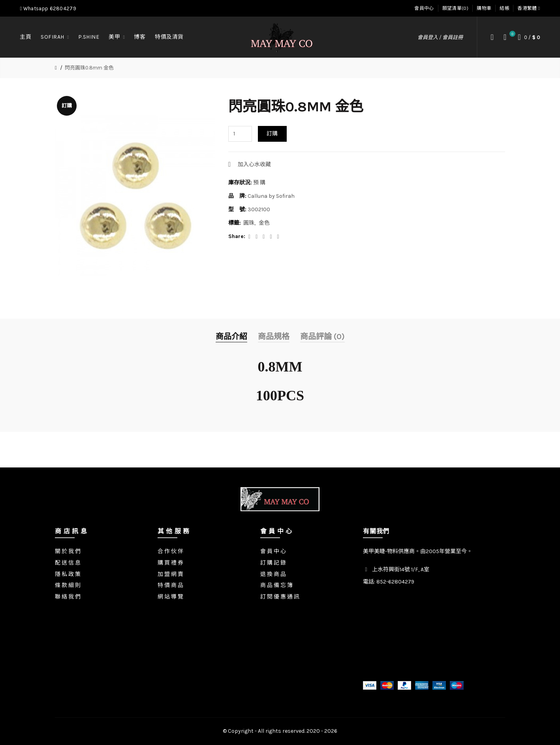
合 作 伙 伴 (170, 551)
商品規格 (274, 337)
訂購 (272, 134)
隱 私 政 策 (68, 574)
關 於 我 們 (68, 551)
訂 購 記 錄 (273, 563)
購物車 (484, 8)
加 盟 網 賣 (170, 574)
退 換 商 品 (273, 574)
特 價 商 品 (170, 585)
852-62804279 (395, 582)
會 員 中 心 (273, 551)
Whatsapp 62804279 (48, 8)
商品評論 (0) (322, 337)
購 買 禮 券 (170, 563)
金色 (264, 223)
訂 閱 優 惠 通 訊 (280, 597)
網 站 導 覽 (170, 597)
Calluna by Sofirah (271, 196)
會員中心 (424, 8)
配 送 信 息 (68, 563)
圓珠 (249, 223)
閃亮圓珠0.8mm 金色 (89, 68)
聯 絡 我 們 (68, 597)
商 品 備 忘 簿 (276, 585)
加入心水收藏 (254, 164)
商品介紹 (231, 337)
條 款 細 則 (68, 585)
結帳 (505, 8)
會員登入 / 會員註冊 (440, 37)
